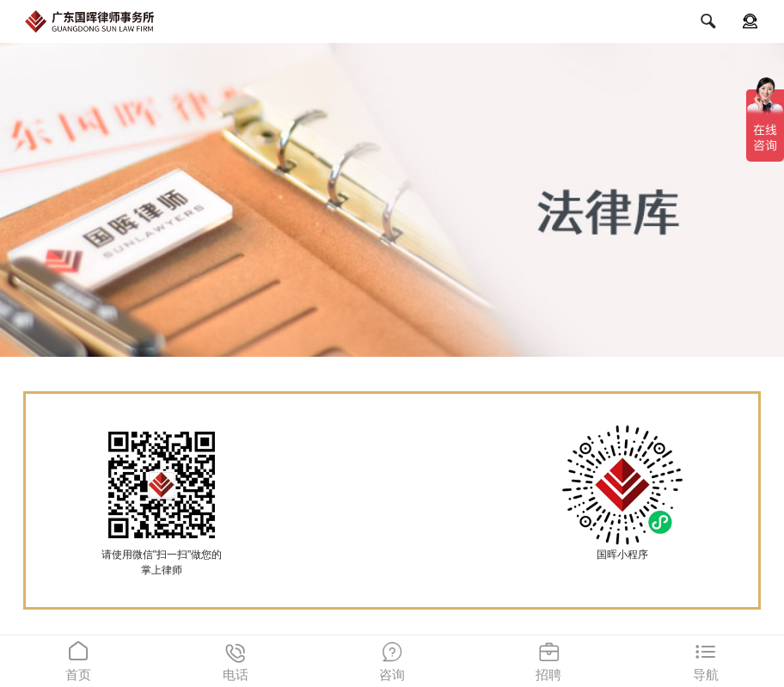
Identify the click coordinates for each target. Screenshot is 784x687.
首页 (78, 659)
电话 (236, 659)
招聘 (548, 659)
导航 (706, 659)
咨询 (392, 659)
